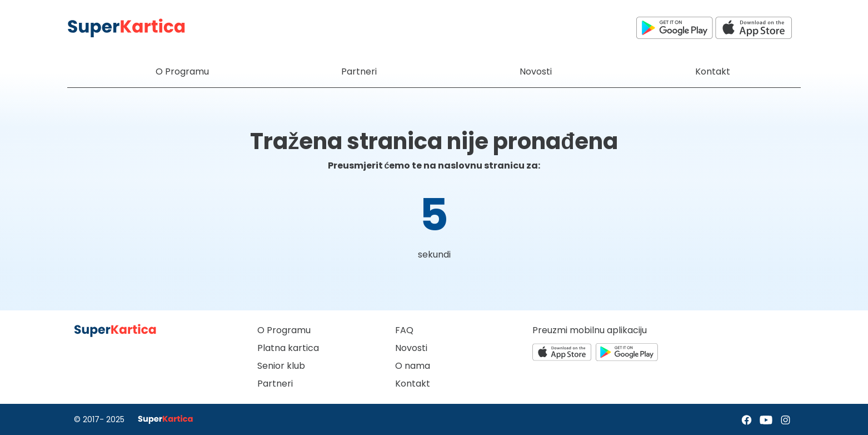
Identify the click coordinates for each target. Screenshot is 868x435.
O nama (413, 366)
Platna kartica (288, 348)
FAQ (404, 330)
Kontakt (413, 384)
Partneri (275, 384)
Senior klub (281, 366)
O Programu (284, 330)
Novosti (411, 348)
